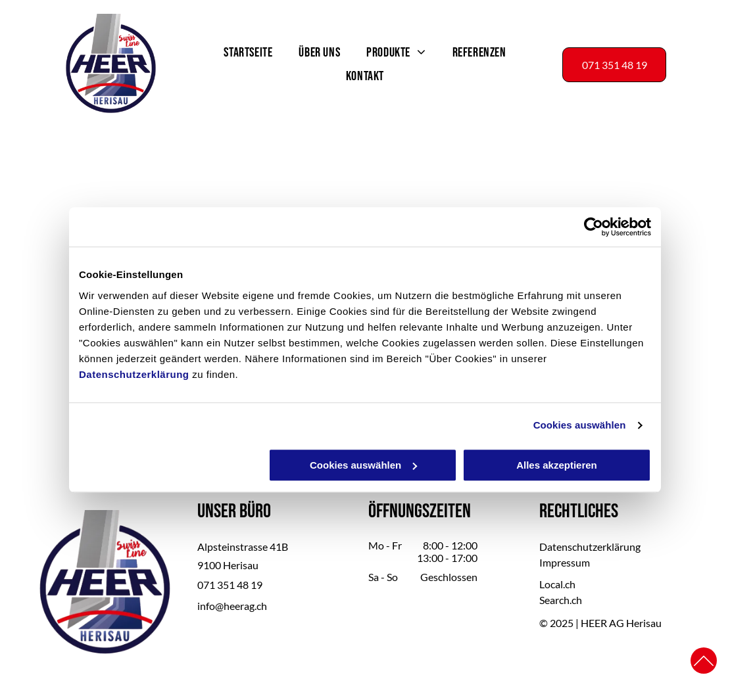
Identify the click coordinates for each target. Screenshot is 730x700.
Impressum (565, 562)
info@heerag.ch (232, 606)
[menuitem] (248, 53)
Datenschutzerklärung (134, 374)
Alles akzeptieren (557, 465)
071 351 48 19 (230, 585)
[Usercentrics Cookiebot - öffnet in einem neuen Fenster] (594, 227)
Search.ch (561, 600)
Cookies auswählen (580, 426)
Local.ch (557, 584)
